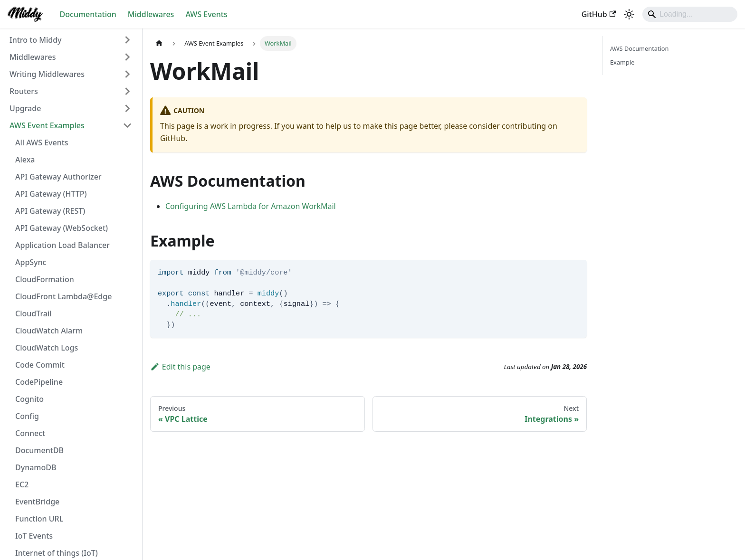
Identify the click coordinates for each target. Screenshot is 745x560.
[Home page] (159, 43)
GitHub (599, 14)
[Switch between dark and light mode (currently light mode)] (629, 14)
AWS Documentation (640, 48)
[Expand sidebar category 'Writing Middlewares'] (127, 74)
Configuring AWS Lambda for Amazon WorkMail (251, 206)
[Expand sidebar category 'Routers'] (127, 91)
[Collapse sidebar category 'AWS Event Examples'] (127, 125)
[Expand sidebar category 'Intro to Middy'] (127, 40)
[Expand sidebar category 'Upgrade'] (127, 108)
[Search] (690, 14)
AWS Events (206, 14)
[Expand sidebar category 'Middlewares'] (127, 57)
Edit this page (180, 367)
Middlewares (151, 14)
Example (622, 62)
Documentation (88, 14)
